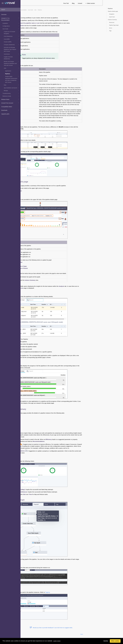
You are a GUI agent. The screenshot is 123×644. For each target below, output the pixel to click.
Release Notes (10, 99)
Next (102, 634)
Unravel (101, 3)
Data (12, 85)
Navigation (112, 14)
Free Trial (86, 3)
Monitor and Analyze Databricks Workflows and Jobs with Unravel (12, 63)
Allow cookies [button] (115, 641)
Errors (35, 423)
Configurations (11, 26)
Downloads (10, 110)
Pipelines (8, 74)
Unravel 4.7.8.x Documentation (10, 19)
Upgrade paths (5, 114)
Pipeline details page (113, 11)
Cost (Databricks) (12, 36)
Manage (12, 91)
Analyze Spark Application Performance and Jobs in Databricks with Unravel (12, 79)
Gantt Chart (112, 17)
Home (31, 10)
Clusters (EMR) (8, 42)
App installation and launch (12, 88)
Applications (8, 71)
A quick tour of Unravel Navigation (9, 33)
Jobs (12, 68)
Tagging (68, 592)
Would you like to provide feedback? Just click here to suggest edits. (72, 628)
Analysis (36, 416)
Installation (11, 23)
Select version (111, 3)
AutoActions (12, 54)
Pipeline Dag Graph (114, 25)
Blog (94, 3)
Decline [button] (106, 641)
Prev (25, 634)
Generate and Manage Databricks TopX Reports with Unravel (10, 49)
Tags (35, 425)
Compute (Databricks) (12, 45)
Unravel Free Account (10, 103)
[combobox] (10, 10)
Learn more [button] (57, 641)
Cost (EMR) (12, 39)
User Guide (11, 29)
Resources (36, 418)
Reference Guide (11, 96)
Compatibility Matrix (7, 107)
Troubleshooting (11, 93)
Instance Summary (112, 20)
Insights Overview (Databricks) (8, 58)
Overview (4, 15)
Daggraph (36, 421)
